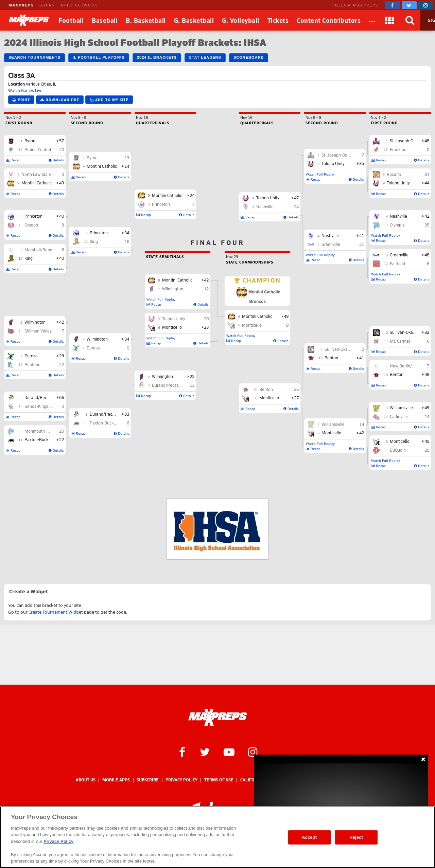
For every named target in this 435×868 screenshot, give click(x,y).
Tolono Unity (398, 183)
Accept (309, 837)
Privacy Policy (181, 780)
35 (427, 225)
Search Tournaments (34, 57)
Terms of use (219, 780)
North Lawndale (36, 174)
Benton (397, 374)
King (29, 258)
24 (192, 195)
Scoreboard (249, 57)
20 (62, 149)
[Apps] (390, 20)
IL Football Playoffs (99, 57)
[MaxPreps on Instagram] (426, 5)
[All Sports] (372, 20)
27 (296, 398)
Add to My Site (109, 100)
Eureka (31, 356)
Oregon (31, 225)
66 (62, 397)
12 (206, 289)
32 (427, 332)
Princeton (33, 216)
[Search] (410, 20)
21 (362, 244)
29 (62, 356)
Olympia (397, 225)
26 (296, 389)
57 (62, 141)
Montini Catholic (37, 183)
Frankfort (398, 149)
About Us (86, 780)
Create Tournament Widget (56, 612)
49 (62, 183)
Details (56, 160)
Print (21, 100)
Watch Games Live (25, 90)
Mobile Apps (116, 780)
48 (427, 141)
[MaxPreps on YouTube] (229, 752)
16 (127, 241)
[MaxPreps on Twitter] (409, 5)
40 (62, 216)
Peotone (32, 364)
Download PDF (60, 100)
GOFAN (47, 5)
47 (296, 198)
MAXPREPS (21, 5)
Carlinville (399, 416)
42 (62, 322)
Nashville (398, 216)
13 (127, 158)
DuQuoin (398, 450)
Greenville (399, 255)
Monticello (400, 441)
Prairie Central (38, 149)
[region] (217, 837)
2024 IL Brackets (157, 57)
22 (62, 364)
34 (127, 233)
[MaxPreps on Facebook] (393, 5)
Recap (13, 160)
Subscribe (148, 780)
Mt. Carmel (400, 341)
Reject (356, 837)
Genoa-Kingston (39, 406)
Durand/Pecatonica (43, 397)
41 (362, 235)
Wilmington (35, 322)
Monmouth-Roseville (44, 431)
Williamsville (401, 408)
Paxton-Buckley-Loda (44, 439)
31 (427, 174)
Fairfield (397, 264)
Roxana (394, 174)
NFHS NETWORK (79, 5)
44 (427, 183)
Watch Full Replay (386, 235)
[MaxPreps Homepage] (218, 718)
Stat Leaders (205, 57)
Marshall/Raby (38, 250)
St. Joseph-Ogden (406, 141)
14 (127, 166)
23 (206, 327)
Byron (30, 141)
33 (127, 414)
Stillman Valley (38, 331)
